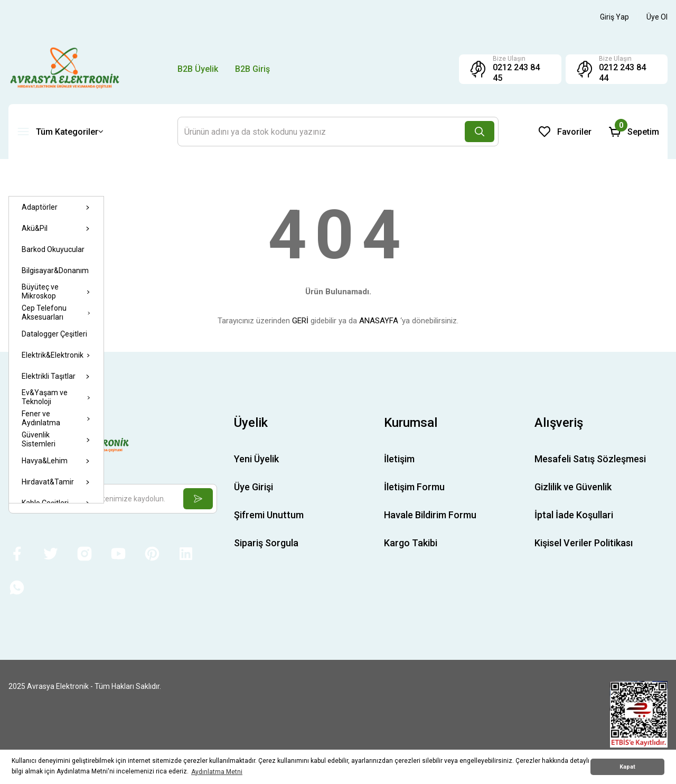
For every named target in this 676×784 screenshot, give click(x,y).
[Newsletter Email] (113, 499)
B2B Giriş (252, 69)
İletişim (399, 459)
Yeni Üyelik (256, 459)
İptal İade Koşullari (574, 515)
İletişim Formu (414, 487)
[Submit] (198, 499)
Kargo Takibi (411, 543)
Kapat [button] (627, 767)
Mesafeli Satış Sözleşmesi (590, 459)
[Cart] (634, 132)
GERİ (300, 321)
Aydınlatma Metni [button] (217, 772)
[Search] (338, 132)
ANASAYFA (379, 321)
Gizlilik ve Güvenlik (573, 487)
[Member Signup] (657, 17)
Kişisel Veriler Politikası (584, 543)
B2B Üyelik (198, 69)
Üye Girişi (253, 487)
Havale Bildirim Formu (430, 515)
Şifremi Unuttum (269, 515)
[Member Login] (614, 17)
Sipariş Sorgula (266, 543)
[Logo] (65, 69)
